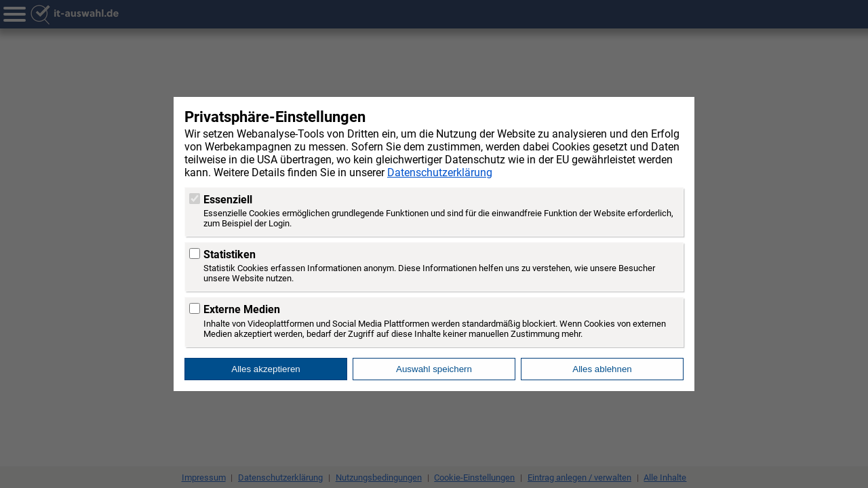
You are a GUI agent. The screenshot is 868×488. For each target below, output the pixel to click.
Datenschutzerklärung (440, 172)
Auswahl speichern (434, 369)
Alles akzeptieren (266, 369)
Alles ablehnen (602, 369)
